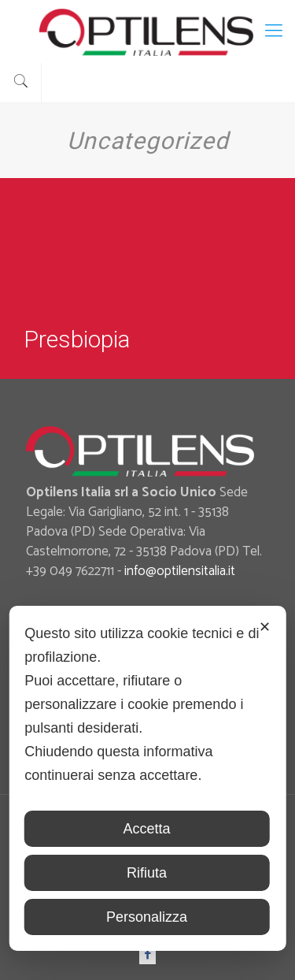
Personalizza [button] (147, 917)
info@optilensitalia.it (180, 571)
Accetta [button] (146, 829)
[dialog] (147, 778)
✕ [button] (265, 627)
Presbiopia (77, 339)
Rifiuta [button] (147, 873)
